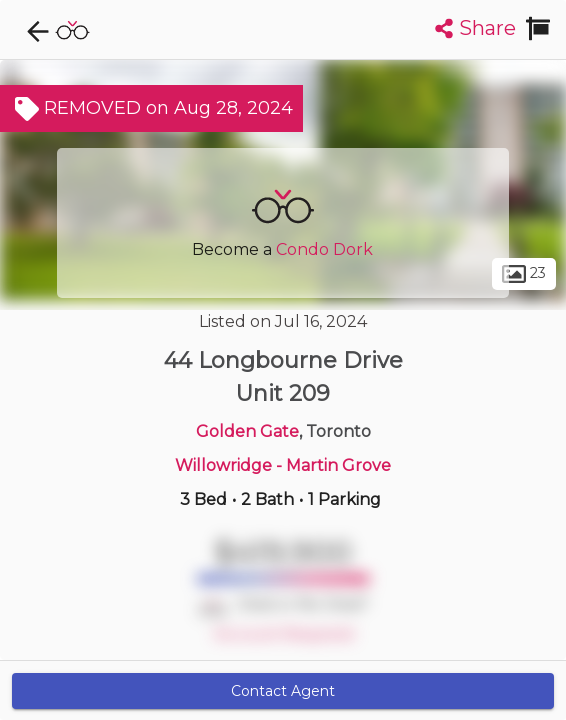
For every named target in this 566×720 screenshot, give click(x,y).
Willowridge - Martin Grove (283, 465)
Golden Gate (247, 431)
